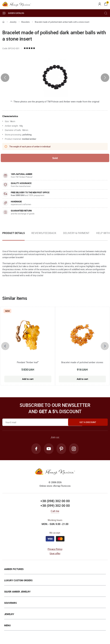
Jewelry (13, 22)
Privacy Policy (55, 550)
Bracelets (26, 22)
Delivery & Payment (76, 233)
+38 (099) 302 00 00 (55, 506)
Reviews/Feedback (44, 233)
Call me (55, 512)
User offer (55, 554)
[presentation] (5, 78)
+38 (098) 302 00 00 (55, 502)
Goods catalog (13, 13)
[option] (44, 236)
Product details (13, 233)
